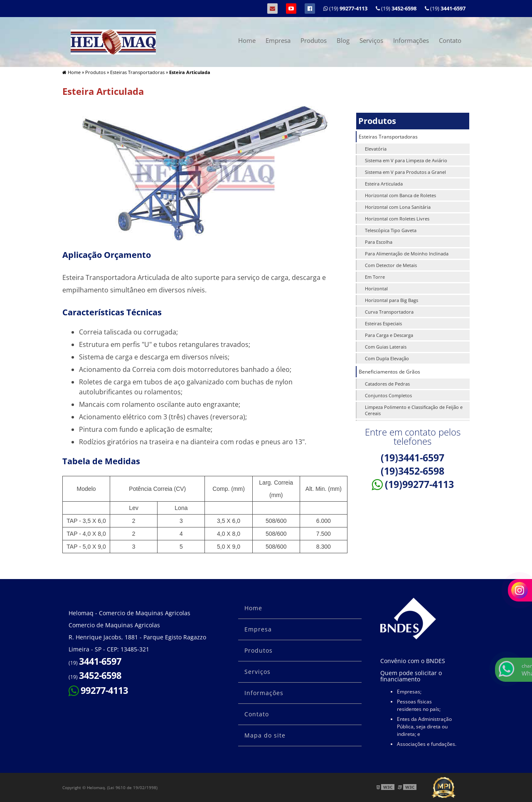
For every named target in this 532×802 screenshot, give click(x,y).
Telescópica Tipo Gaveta (391, 230)
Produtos (314, 40)
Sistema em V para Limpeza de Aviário (406, 160)
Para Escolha (379, 242)
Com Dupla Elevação (387, 358)
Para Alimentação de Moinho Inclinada (407, 254)
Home (247, 40)
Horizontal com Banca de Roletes (400, 195)
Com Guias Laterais (386, 347)
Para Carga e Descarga (389, 335)
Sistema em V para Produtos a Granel (405, 172)
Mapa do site (265, 735)
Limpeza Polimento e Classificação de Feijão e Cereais (414, 410)
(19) (445, 8)
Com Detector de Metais (391, 265)
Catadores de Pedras (387, 384)
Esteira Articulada (384, 184)
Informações (411, 40)
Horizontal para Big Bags (392, 300)
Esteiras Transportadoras (388, 137)
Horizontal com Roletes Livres (397, 219)
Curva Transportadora (389, 312)
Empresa (278, 40)
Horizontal (376, 288)
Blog (343, 40)
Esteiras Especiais (383, 323)
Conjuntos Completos (388, 395)
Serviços (371, 40)
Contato (450, 40)
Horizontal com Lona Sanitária (398, 207)
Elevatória (376, 149)
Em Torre (375, 277)
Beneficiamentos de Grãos (389, 372)
